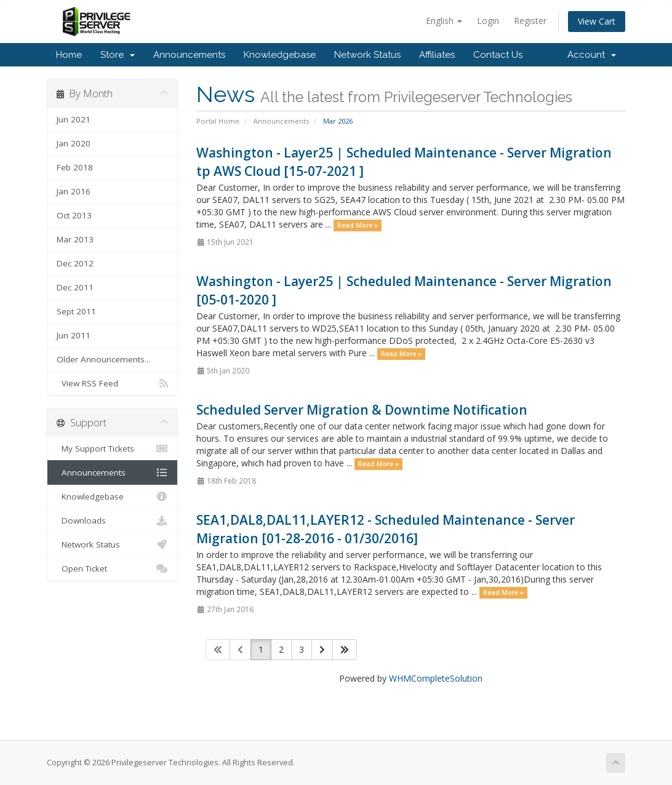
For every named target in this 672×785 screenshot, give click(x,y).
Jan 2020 (74, 143)
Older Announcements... (103, 359)
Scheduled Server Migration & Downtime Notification (362, 410)
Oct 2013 (74, 215)
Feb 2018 (75, 167)
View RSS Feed (112, 383)
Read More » (358, 225)
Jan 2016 (74, 191)
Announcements (189, 55)
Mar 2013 (75, 239)
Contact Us (498, 55)
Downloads (112, 520)
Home (69, 55)
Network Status (367, 55)
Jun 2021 (74, 119)
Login (488, 21)
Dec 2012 (75, 263)
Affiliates (437, 55)
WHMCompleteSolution (436, 678)
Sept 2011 (76, 311)
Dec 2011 (75, 287)
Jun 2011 (74, 335)
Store (118, 55)
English (444, 21)
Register (530, 21)
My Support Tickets (112, 448)
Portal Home (218, 121)
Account (592, 55)
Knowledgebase (280, 55)
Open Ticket (112, 568)
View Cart (597, 21)
